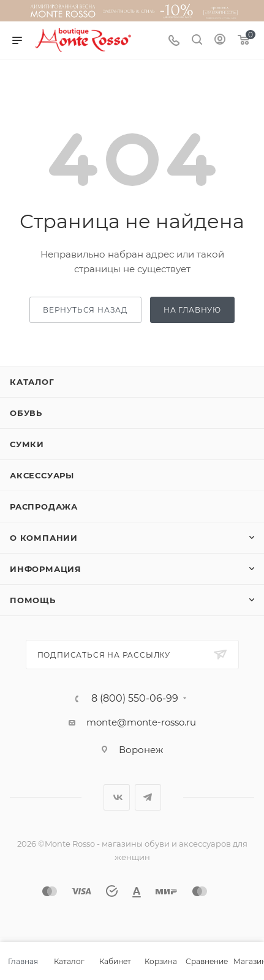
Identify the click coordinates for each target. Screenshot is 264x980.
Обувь (26, 413)
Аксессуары (42, 475)
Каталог (32, 382)
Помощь (33, 600)
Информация (46, 569)
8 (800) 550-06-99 (135, 699)
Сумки (27, 444)
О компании (44, 538)
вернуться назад (85, 310)
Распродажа (44, 507)
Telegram (148, 797)
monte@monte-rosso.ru (141, 722)
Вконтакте (117, 797)
